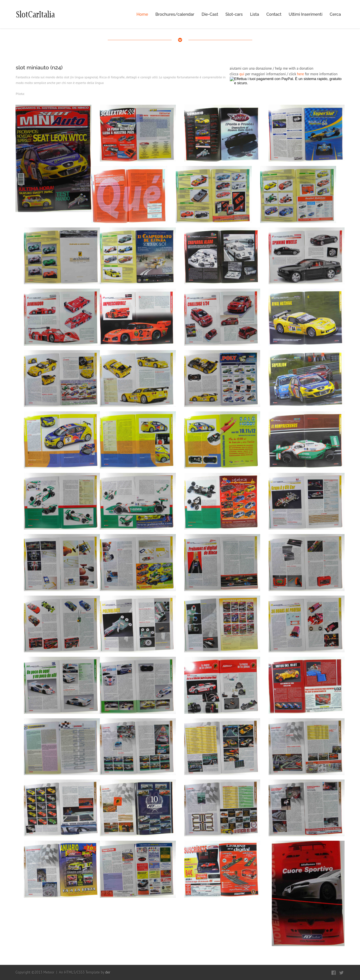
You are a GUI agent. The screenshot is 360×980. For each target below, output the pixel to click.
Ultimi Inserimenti (306, 14)
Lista (255, 14)
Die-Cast (210, 14)
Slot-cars (234, 14)
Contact (274, 14)
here (301, 74)
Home (142, 14)
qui (242, 74)
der (108, 972)
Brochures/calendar (175, 14)
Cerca (335, 14)
